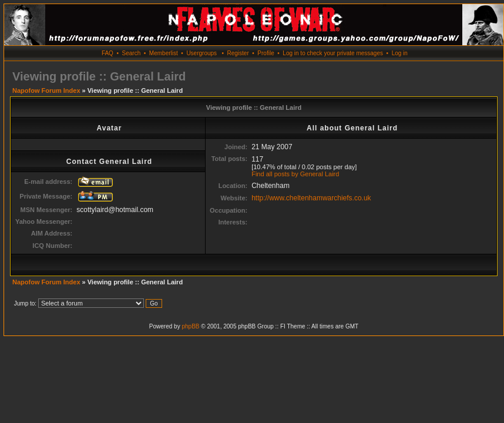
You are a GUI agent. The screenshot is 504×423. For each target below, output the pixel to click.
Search (132, 53)
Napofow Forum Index (46, 90)
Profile (266, 53)
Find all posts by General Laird (295, 174)
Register (238, 53)
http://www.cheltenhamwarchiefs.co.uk (311, 198)
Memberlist (164, 53)
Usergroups (201, 53)
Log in (400, 53)
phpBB (190, 326)
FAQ (107, 53)
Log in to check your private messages (333, 53)
